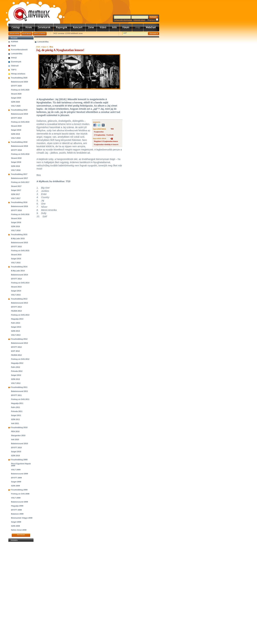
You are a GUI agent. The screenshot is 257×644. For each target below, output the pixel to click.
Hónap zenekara (18, 74)
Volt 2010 (15, 439)
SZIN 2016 (15, 226)
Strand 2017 (16, 186)
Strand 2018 (16, 158)
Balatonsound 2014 (20, 275)
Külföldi (14, 42)
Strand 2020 (16, 94)
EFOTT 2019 (16, 118)
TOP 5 (14, 70)
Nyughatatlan (99, 132)
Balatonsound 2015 (20, 243)
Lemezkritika (17, 54)
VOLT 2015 (16, 263)
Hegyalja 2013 (17, 319)
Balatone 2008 (17, 514)
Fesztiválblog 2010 (19, 427)
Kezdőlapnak (27, 34)
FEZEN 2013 (16, 311)
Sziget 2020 (16, 98)
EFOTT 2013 (16, 307)
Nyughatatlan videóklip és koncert (106, 144)
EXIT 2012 (15, 351)
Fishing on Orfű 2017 (20, 182)
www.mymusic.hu (29, 11)
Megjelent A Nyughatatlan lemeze (106, 141)
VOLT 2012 (16, 383)
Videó (103, 27)
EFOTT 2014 (16, 279)
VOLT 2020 (16, 106)
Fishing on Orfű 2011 (20, 399)
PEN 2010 (15, 431)
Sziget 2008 (16, 522)
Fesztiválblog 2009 (19, 460)
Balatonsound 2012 (20, 343)
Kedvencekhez (14, 34)
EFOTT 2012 (16, 347)
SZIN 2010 (15, 456)
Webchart (151, 27)
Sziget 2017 (16, 190)
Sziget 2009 (16, 482)
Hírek (29, 27)
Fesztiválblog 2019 (19, 110)
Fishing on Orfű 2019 (20, 122)
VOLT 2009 (16, 470)
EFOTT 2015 (16, 247)
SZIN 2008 (15, 526)
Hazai (13, 46)
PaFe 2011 (16, 407)
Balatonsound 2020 (20, 82)
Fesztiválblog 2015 (19, 234)
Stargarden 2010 (18, 435)
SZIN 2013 (15, 331)
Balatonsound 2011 (20, 391)
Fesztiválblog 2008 (19, 490)
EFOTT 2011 (16, 395)
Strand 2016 (16, 218)
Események (16, 62)
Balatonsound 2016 (20, 206)
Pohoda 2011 (17, 411)
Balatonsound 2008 (20, 502)
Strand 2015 (16, 255)
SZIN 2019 (15, 134)
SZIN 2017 (15, 194)
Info (115, 27)
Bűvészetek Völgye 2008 (22, 518)
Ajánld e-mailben (40, 34)
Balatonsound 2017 (20, 178)
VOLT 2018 (16, 170)
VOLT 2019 (16, 138)
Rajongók (62, 27)
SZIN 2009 (15, 486)
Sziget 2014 (16, 291)
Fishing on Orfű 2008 (20, 494)
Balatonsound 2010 (20, 444)
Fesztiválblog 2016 (19, 202)
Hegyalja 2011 (17, 403)
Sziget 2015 (16, 259)
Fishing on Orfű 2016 (20, 214)
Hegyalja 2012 (17, 363)
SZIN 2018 (15, 166)
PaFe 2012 (16, 367)
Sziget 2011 (16, 415)
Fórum (126, 27)
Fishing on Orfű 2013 (20, 315)
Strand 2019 (16, 126)
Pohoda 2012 (17, 371)
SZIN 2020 (15, 102)
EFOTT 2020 (16, 86)
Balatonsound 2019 (20, 114)
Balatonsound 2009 (20, 474)
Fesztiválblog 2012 (19, 339)
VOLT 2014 (16, 295)
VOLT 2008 (16, 498)
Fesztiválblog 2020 (19, 78)
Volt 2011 (15, 423)
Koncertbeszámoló (19, 50)
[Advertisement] (21, 593)
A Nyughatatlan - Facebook (104, 135)
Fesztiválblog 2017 (19, 174)
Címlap (16, 27)
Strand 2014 (16, 287)
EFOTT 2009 (16, 478)
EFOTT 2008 (16, 510)
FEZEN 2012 (16, 355)
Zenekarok (44, 27)
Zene (91, 27)
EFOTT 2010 (16, 448)
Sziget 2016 (16, 222)
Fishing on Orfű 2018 (20, 154)
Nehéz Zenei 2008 (19, 530)
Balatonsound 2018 (20, 146)
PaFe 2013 (16, 323)
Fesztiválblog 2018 (19, 142)
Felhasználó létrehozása (123, 20)
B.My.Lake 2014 (18, 271)
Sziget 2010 (16, 452)
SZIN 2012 (15, 379)
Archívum (21, 535)
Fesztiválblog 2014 (19, 267)
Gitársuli (15, 66)
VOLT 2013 (16, 335)
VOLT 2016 (16, 230)
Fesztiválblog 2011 (19, 387)
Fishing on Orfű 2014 (20, 283)
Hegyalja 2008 (17, 506)
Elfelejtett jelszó (139, 20)
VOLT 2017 (16, 198)
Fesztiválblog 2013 (19, 299)
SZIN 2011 (15, 419)
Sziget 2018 (16, 162)
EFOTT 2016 (16, 210)
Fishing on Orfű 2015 (20, 251)
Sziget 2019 (16, 130)
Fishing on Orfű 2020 (20, 90)
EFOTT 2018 (16, 150)
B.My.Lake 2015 (18, 239)
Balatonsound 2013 (20, 303)
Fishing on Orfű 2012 (20, 359)
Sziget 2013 (16, 327)
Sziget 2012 (16, 375)
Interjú (14, 58)
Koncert (78, 27)
